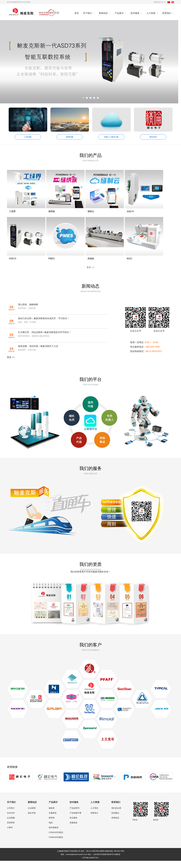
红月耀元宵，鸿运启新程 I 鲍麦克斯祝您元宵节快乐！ (45, 339)
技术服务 (135, 13)
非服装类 (53, 820)
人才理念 (94, 815)
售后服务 (74, 825)
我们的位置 (116, 815)
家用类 (52, 825)
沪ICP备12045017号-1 (90, 865)
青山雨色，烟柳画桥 (28, 312)
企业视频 (11, 825)
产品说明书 (74, 815)
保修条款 (74, 830)
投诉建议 (115, 820)
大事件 (10, 835)
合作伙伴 (11, 820)
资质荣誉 (11, 830)
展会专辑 (32, 820)
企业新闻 (32, 815)
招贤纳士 (94, 820)
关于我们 (87, 13)
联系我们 (167, 13)
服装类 (52, 815)
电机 (51, 830)
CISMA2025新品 (56, 844)
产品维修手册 (75, 820)
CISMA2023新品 (56, 840)
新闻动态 (103, 13)
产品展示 (119, 13)
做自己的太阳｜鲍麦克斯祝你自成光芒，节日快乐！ (44, 326)
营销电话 (115, 825)
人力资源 (151, 13)
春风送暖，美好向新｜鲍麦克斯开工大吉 (38, 353)
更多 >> (90, 275)
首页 (77, 13)
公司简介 (11, 815)
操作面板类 (54, 835)
